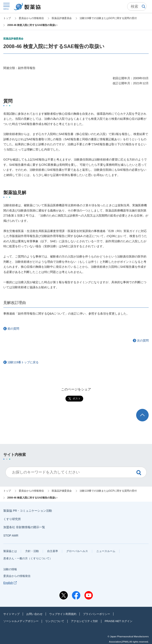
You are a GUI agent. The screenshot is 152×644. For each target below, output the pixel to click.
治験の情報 (10, 569)
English (10, 583)
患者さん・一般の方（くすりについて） (28, 558)
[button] (6, 6)
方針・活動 (32, 551)
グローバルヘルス (77, 551)
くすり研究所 (12, 519)
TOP (146, 411)
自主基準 (53, 551)
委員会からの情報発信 (17, 576)
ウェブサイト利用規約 (63, 614)
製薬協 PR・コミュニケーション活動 (28, 511)
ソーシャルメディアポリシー (21, 621)
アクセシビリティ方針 (84, 621)
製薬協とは (10, 551)
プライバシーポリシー (97, 614)
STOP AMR (11, 536)
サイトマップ (11, 614)
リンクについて (55, 621)
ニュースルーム (106, 551)
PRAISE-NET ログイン (119, 621)
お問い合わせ (34, 614)
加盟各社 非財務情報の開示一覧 (24, 527)
